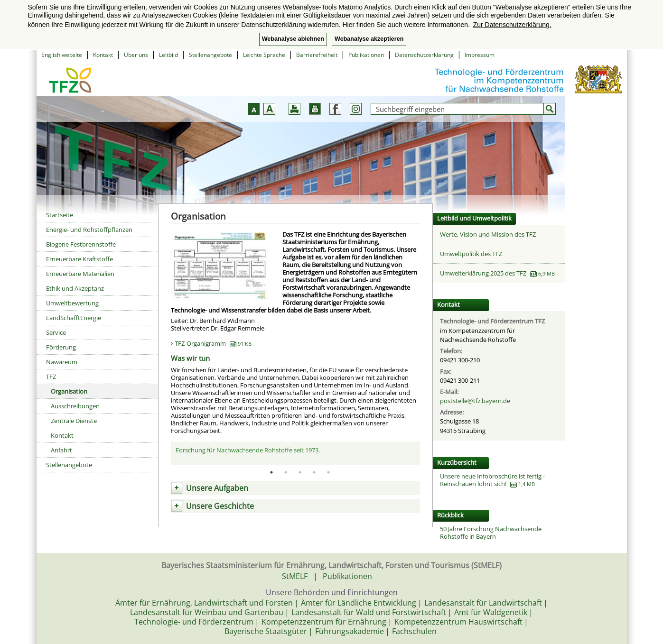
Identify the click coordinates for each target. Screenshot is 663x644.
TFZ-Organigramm (213, 343)
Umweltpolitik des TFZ (471, 254)
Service (56, 332)
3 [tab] (300, 472)
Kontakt (103, 55)
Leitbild (168, 55)
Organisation (69, 391)
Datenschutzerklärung (424, 55)
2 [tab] (286, 472)
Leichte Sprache (264, 55)
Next (427, 453)
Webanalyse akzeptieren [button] (369, 39)
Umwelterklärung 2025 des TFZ (483, 273)
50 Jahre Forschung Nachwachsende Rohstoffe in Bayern (491, 533)
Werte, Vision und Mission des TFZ (488, 234)
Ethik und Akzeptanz (75, 288)
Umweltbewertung (72, 303)
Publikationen (366, 55)
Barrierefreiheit (317, 55)
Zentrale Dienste (74, 421)
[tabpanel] (295, 453)
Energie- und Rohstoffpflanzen (89, 230)
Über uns (136, 55)
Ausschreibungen (75, 406)
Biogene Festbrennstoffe (81, 244)
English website (62, 55)
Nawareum (62, 362)
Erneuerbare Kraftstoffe (79, 259)
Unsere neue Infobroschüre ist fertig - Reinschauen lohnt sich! (492, 480)
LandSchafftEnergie (74, 318)
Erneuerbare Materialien (80, 274)
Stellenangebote (210, 55)
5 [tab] (328, 472)
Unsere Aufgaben (217, 488)
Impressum (480, 55)
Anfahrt (61, 450)
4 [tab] (314, 472)
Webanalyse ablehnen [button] (293, 39)
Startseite (60, 215)
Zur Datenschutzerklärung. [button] (512, 25)
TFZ (51, 377)
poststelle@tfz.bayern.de (475, 401)
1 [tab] (271, 472)
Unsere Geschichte (220, 506)
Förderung (61, 347)
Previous (164, 453)
